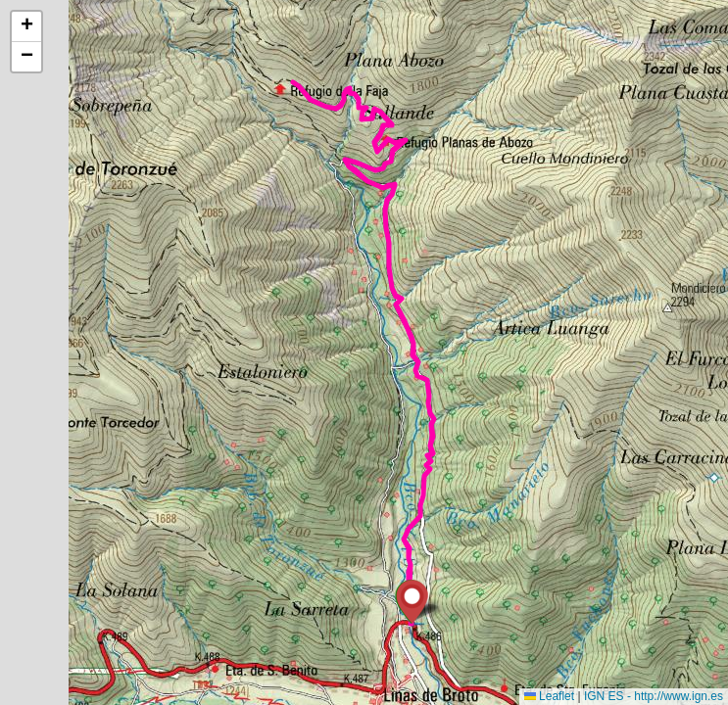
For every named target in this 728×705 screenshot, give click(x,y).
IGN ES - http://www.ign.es (654, 696)
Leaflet (549, 696)
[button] (412, 602)
